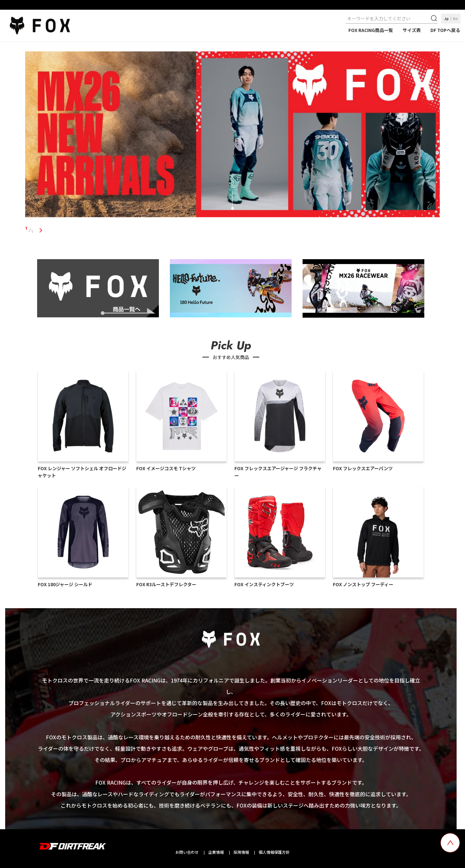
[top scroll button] (450, 843)
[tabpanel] (232, 136)
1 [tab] (41, 230)
